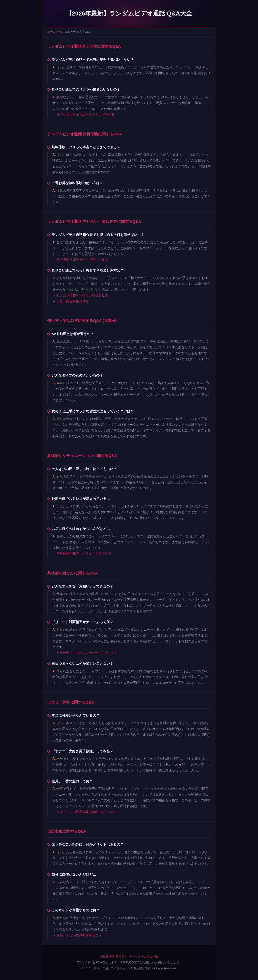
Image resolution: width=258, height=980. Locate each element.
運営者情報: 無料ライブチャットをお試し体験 (129, 957)
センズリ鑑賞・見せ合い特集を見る (82, 295)
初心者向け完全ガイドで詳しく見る (82, 260)
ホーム (51, 32)
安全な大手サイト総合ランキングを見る (85, 115)
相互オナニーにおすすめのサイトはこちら (87, 653)
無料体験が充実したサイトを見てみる (84, 554)
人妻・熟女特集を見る (73, 301)
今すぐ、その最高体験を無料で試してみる (87, 812)
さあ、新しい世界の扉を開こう (79, 935)
